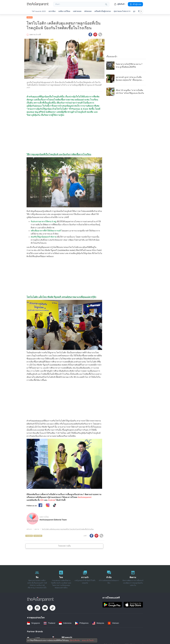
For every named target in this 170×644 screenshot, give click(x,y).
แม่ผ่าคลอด (77, 11)
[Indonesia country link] (65, 623)
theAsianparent (85, 497)
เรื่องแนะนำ (112, 56)
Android (52, 500)
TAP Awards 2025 (39, 11)
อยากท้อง (52, 11)
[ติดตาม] (133, 579)
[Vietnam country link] (113, 623)
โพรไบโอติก (38, 536)
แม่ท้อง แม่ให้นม (64, 11)
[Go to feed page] (38, 5)
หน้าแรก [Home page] (29, 529)
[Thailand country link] (49, 623)
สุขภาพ (30, 17)
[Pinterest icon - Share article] (95, 34)
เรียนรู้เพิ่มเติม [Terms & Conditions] (75, 640)
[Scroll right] (141, 11)
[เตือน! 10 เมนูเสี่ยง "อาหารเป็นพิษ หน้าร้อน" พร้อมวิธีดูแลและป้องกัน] (125, 92)
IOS (42, 500)
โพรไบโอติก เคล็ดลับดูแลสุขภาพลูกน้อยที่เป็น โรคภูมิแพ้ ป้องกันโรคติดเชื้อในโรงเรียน (68, 529)
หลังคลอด (88, 11)
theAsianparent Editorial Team (53, 520)
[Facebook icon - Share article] (90, 34)
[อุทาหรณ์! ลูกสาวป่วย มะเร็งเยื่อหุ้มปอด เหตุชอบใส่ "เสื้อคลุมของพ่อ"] (125, 79)
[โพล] (61, 579)
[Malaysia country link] (98, 623)
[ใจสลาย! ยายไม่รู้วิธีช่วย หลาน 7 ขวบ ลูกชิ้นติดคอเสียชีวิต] (125, 65)
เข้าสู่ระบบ (135, 4)
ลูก (134, 11)
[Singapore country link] (33, 623)
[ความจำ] (85, 579)
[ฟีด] (37, 579)
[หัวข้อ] (109, 579)
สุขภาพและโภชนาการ (122, 11)
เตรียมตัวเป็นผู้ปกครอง (103, 11)
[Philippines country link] (82, 623)
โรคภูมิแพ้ (29, 536)
